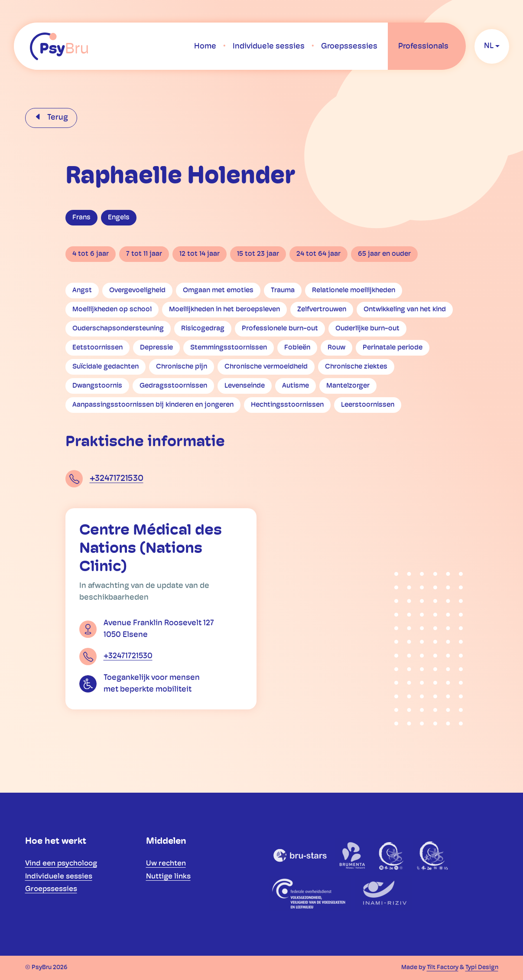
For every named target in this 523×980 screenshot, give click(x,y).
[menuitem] (205, 46)
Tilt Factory (443, 968)
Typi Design (482, 968)
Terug (57, 118)
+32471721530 (117, 479)
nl (489, 46)
